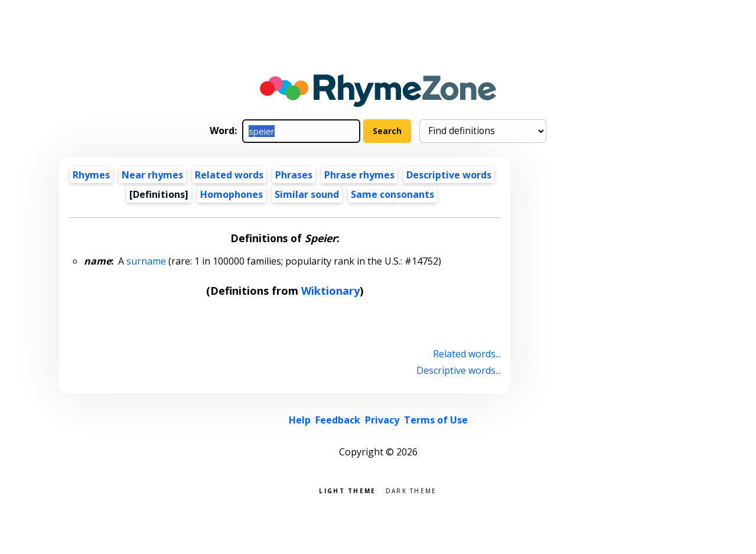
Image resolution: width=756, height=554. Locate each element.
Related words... (467, 354)
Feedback (338, 420)
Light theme (347, 490)
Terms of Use (436, 420)
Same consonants (392, 194)
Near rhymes (152, 175)
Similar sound (307, 194)
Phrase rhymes (359, 175)
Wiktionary (330, 291)
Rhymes (91, 175)
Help (300, 420)
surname (146, 261)
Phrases (294, 175)
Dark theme (411, 490)
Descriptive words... (459, 370)
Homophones (232, 194)
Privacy (382, 420)
